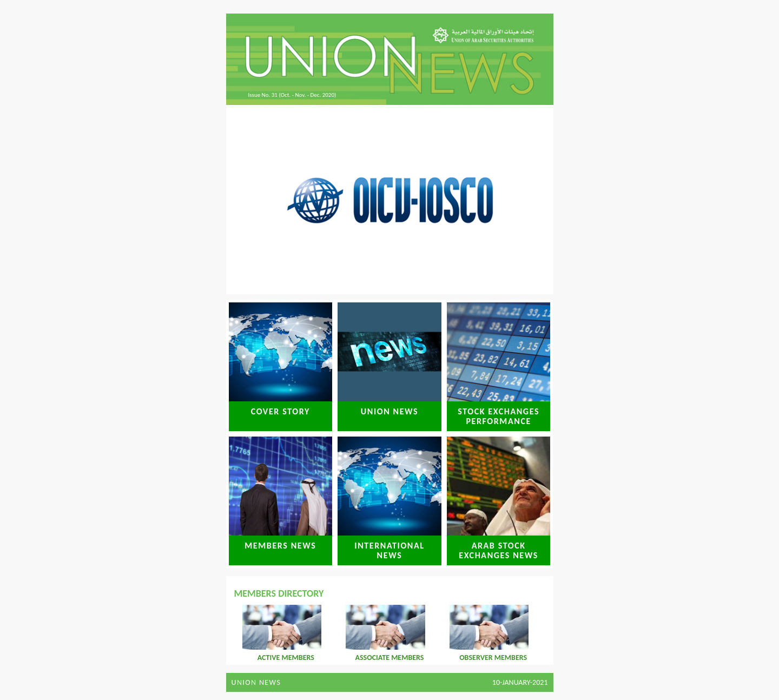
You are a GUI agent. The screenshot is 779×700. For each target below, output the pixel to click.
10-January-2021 (520, 682)
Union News (256, 682)
